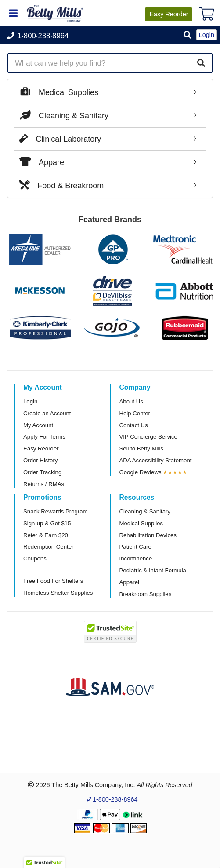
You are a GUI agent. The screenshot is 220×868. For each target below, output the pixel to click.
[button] (188, 35)
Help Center (135, 413)
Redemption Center (48, 547)
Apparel (129, 582)
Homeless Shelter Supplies (58, 593)
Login (30, 401)
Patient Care (135, 547)
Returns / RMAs (44, 484)
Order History (40, 460)
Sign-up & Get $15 (47, 523)
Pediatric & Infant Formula (153, 570)
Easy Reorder (41, 449)
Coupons (35, 559)
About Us (131, 401)
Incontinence (136, 559)
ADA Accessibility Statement (156, 460)
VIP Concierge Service (148, 437)
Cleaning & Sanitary (145, 511)
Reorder (169, 14)
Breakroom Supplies (146, 594)
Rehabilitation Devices (148, 535)
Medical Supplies (141, 523)
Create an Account (47, 413)
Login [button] (207, 35)
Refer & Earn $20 (46, 535)
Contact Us (134, 425)
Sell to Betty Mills (141, 449)
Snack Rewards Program (56, 511)
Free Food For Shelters (53, 581)
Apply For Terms (44, 437)
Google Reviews (141, 472)
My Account (38, 425)
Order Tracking (42, 472)
